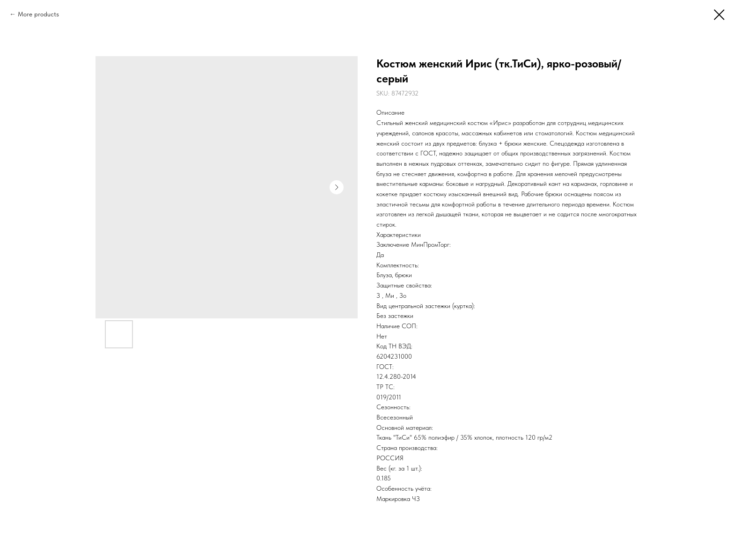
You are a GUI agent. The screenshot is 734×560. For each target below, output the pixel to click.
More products (38, 14)
